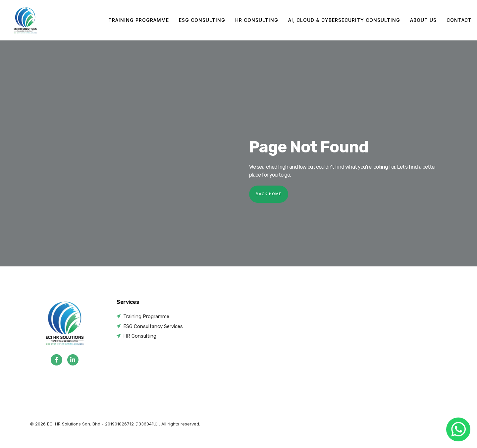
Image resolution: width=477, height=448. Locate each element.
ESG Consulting (202, 20)
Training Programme (139, 20)
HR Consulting (257, 20)
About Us (423, 20)
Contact (459, 20)
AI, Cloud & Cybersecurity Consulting (344, 20)
